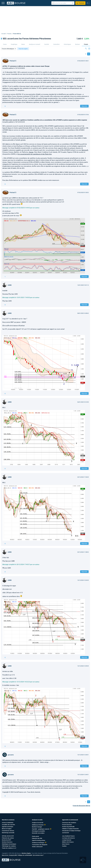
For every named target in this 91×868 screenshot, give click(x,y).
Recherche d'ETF (7, 840)
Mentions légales (26, 853)
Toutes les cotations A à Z (9, 848)
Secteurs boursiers (7, 842)
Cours (5, 44)
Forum (86, 44)
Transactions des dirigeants (40, 845)
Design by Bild (13, 855)
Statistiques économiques (9, 844)
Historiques (67, 44)
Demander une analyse (38, 833)
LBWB (10, 285)
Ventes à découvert (37, 847)
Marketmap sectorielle (8, 833)
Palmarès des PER (37, 838)
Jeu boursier (66, 833)
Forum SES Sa (17, 34)
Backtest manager (37, 827)
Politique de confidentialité (25, 855)
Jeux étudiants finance (68, 836)
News (23, 44)
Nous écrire (5, 855)
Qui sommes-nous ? (38, 855)
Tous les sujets (23, 49)
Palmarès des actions (8, 838)
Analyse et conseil (35, 44)
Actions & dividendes (8, 823)
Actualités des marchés (8, 825)
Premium (80, 3)
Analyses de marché (38, 823)
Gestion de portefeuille (68, 827)
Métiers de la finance (68, 842)
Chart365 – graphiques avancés (41, 829)
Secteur (77, 44)
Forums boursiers (67, 825)
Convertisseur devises (8, 831)
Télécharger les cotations (9, 846)
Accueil (4, 34)
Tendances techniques (38, 843)
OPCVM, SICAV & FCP (8, 836)
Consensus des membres (69, 823)
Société (47, 44)
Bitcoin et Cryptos (7, 829)
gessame (11, 755)
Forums (9, 34)
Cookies (64, 846)
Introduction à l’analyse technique (71, 831)
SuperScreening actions (39, 840)
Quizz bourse (66, 844)
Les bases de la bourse (68, 838)
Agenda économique (8, 827)
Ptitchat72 (13, 61)
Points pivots (35, 836)
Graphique (14, 44)
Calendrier (56, 44)
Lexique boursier (67, 840)
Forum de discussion (81, 806)
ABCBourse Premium (38, 825)
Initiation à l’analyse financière (70, 829)
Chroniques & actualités (38, 831)
